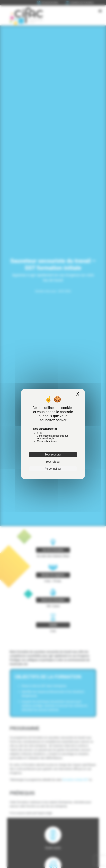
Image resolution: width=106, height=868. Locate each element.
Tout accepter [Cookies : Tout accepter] (53, 455)
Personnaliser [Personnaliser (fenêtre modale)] (53, 469)
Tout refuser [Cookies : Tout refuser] (53, 462)
